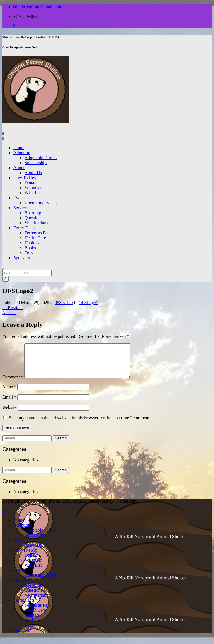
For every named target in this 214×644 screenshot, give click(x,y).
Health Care (35, 238)
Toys (29, 253)
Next (9, 313)
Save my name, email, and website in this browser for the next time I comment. (80, 425)
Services (21, 208)
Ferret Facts (24, 228)
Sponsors (22, 258)
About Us (33, 173)
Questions (33, 218)
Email (9, 404)
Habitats (32, 243)
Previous (13, 308)
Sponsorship (36, 163)
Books (30, 248)
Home (19, 148)
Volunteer (33, 188)
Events (20, 198)
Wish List (33, 193)
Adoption (22, 153)
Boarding (33, 213)
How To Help (25, 178)
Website (9, 414)
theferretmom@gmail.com (38, 7)
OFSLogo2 (88, 303)
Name (9, 393)
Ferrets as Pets (37, 233)
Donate (31, 183)
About (19, 168)
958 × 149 (64, 303)
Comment (13, 384)
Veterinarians (36, 223)
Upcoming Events (41, 203)
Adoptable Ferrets (41, 158)
